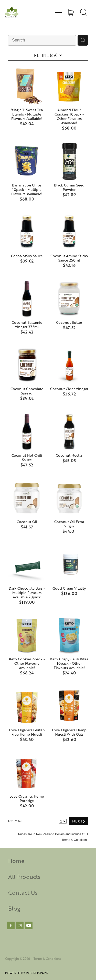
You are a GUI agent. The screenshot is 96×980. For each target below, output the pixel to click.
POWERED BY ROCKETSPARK (26, 973)
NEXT (79, 821)
